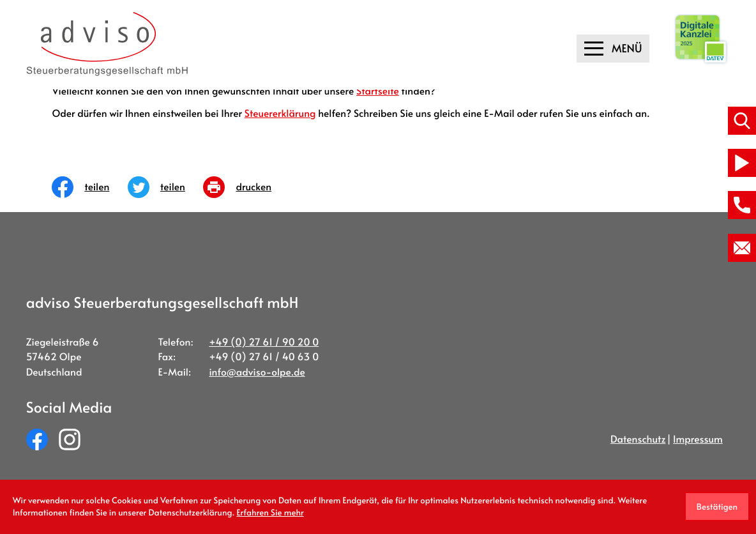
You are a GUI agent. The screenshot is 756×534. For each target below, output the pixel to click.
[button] (742, 205)
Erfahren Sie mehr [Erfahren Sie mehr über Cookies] (270, 512)
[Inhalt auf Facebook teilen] (90, 187)
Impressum (698, 439)
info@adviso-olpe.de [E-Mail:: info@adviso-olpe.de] (257, 372)
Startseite (378, 91)
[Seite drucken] (246, 187)
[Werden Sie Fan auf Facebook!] (37, 439)
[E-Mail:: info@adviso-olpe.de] (742, 248)
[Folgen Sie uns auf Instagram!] (70, 439)
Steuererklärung (280, 113)
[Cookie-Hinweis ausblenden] (717, 507)
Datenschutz (638, 439)
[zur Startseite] (108, 44)
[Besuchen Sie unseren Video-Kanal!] (742, 163)
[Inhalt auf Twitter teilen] (166, 187)
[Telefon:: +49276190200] (264, 342)
